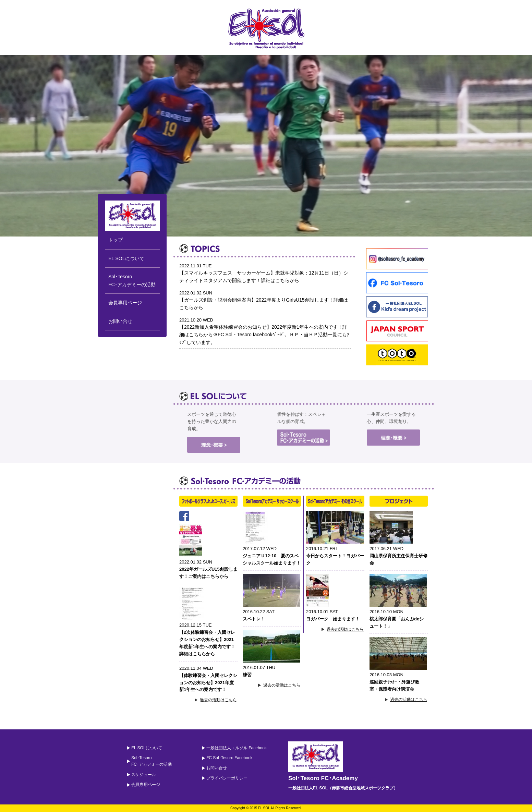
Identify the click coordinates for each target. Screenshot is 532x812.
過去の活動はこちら (218, 700)
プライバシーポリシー (227, 778)
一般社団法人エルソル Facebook (237, 748)
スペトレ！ (254, 619)
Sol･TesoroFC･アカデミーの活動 (132, 281)
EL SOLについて (126, 258)
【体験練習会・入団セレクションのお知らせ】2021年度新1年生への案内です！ (208, 683)
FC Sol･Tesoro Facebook (229, 758)
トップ (116, 240)
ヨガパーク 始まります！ (333, 619)
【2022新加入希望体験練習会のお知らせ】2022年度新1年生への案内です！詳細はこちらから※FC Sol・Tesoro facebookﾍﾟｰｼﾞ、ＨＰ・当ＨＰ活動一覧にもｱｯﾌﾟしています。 (264, 335)
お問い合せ (120, 321)
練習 (247, 675)
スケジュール (144, 775)
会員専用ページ (125, 303)
